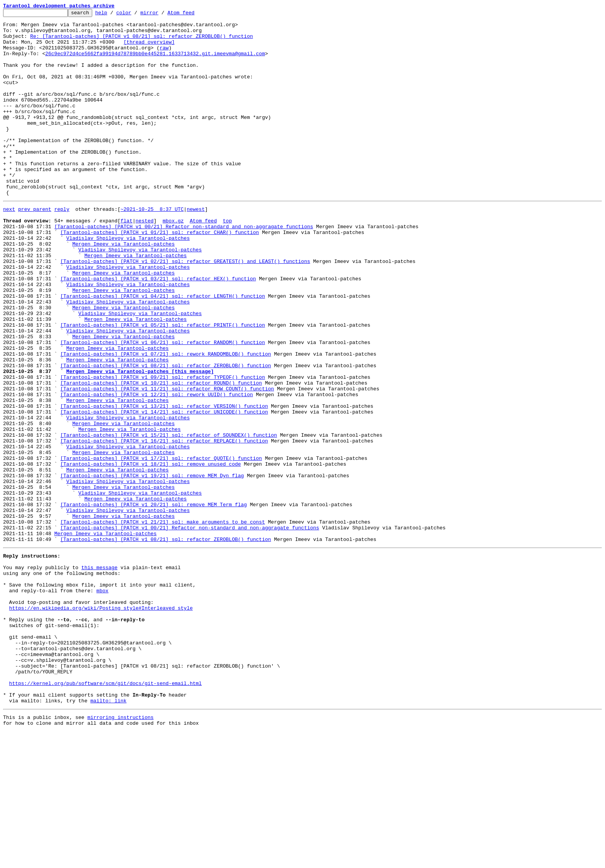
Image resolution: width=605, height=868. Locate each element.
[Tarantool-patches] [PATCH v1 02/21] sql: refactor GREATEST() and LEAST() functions (185, 310)
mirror (161, 15)
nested (144, 261)
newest (196, 247)
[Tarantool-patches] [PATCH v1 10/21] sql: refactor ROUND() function (161, 456)
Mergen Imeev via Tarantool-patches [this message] (140, 442)
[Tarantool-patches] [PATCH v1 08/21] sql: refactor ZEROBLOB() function (166, 435)
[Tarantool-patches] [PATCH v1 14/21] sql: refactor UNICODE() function (164, 490)
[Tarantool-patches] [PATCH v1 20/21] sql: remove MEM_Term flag (154, 602)
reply (62, 247)
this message (100, 675)
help (113, 15)
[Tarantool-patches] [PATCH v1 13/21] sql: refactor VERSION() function (164, 483)
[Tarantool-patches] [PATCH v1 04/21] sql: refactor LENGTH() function (162, 351)
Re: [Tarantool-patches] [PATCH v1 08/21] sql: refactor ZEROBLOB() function (141, 42)
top (227, 261)
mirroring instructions (120, 853)
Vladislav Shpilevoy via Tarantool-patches (128, 282)
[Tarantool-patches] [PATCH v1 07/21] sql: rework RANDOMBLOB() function (166, 421)
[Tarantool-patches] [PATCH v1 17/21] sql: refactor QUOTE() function (161, 546)
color (136, 15)
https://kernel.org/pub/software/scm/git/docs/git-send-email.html (106, 814)
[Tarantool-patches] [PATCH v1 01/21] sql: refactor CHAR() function (160, 275)
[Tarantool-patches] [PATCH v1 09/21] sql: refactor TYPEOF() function (162, 449)
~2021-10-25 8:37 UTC (152, 247)
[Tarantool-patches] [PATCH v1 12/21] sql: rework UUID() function (156, 470)
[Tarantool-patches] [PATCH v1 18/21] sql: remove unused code (150, 553)
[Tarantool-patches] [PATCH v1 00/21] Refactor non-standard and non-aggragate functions (184, 268)
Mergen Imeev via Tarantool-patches (123, 289)
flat (126, 261)
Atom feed (193, 15)
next (9, 247)
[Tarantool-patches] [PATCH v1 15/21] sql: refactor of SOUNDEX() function (169, 518)
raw (164, 56)
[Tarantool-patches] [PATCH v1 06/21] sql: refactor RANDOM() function (162, 407)
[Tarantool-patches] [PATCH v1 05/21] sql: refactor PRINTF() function (162, 386)
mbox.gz (173, 261)
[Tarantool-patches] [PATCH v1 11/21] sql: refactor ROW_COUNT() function (167, 463)
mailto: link (108, 835)
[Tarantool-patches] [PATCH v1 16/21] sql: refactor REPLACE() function (164, 525)
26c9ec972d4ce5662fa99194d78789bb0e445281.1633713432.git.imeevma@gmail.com (155, 63)
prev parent (35, 247)
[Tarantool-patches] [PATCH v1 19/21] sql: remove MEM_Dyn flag (152, 567)
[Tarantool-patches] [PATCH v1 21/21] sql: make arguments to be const (162, 622)
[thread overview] (149, 49)
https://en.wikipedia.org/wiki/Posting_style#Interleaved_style (101, 724)
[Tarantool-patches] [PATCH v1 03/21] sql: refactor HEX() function (158, 331)
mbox (102, 703)
